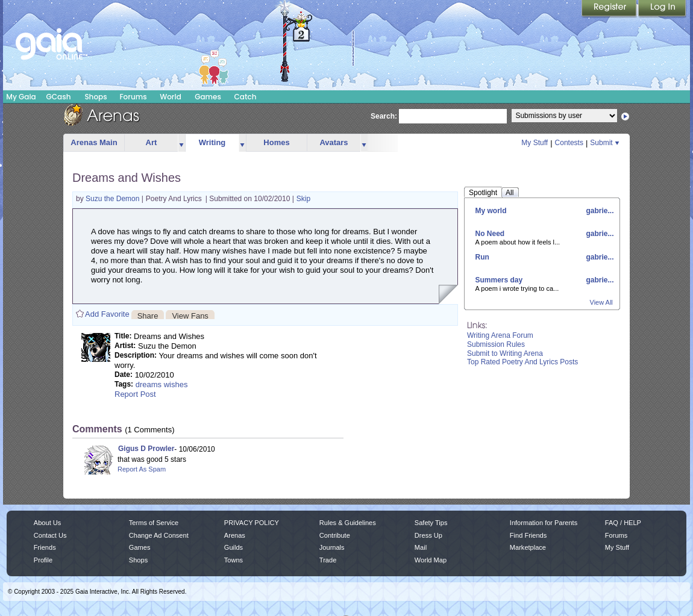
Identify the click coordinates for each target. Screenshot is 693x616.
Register (610, 9)
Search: (384, 116)
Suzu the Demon (114, 199)
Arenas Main (94, 142)
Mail (421, 547)
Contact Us (50, 535)
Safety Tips (431, 523)
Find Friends (528, 535)
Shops (96, 97)
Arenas (235, 535)
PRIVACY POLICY (252, 523)
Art (152, 142)
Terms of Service (154, 523)
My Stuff (535, 143)
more (181, 143)
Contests (569, 143)
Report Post (135, 394)
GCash (59, 97)
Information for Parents (544, 523)
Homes (276, 142)
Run (482, 257)
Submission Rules (496, 344)
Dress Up (428, 535)
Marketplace (528, 547)
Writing (212, 142)
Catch (246, 97)
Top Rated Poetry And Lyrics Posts (522, 362)
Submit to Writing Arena (505, 353)
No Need (490, 234)
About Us (47, 523)
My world (491, 211)
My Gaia (21, 97)
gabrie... (599, 211)
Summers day (499, 280)
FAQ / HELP (623, 523)
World (171, 97)
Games (208, 97)
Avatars (334, 142)
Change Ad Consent (159, 535)
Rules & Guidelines (348, 523)
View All (601, 302)
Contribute (335, 535)
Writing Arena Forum (500, 335)
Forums (133, 97)
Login (662, 9)
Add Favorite (107, 314)
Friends (45, 547)
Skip (303, 199)
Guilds (234, 547)
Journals (332, 547)
